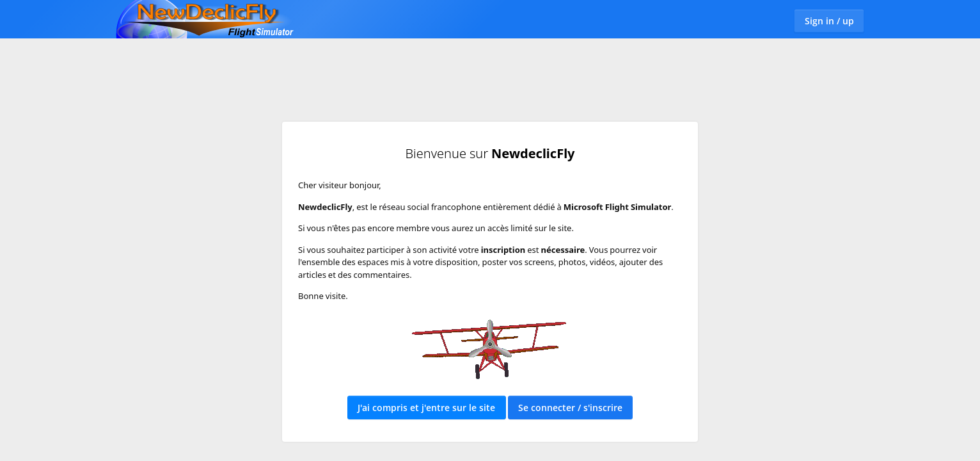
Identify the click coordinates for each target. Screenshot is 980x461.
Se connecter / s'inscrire (570, 408)
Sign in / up (829, 21)
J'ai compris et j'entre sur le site (426, 408)
